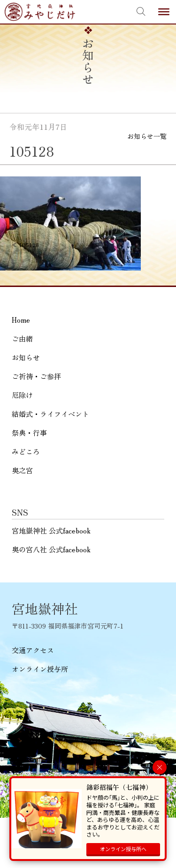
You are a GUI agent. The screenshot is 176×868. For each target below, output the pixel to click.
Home (21, 320)
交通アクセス (33, 650)
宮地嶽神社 (40, 12)
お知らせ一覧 (147, 136)
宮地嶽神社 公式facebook (51, 530)
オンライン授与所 (40, 669)
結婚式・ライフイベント (50, 414)
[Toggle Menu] (164, 12)
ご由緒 (22, 338)
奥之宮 (22, 470)
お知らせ (26, 357)
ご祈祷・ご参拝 (36, 376)
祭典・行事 (29, 433)
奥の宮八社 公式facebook (51, 549)
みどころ (26, 451)
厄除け (22, 395)
